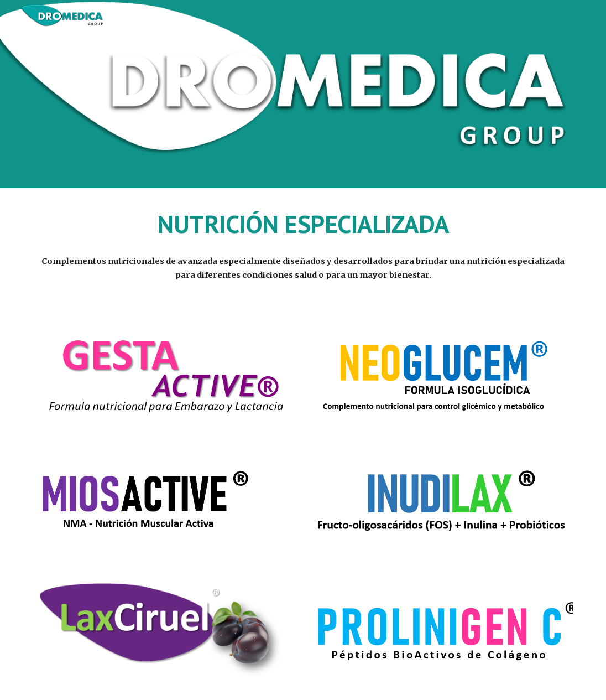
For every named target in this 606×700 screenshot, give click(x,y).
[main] (303, 224)
